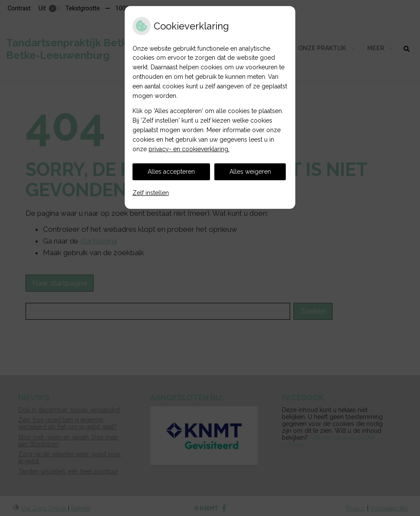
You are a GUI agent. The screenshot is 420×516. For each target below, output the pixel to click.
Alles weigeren (250, 172)
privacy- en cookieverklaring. (189, 149)
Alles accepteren (171, 172)
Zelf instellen (151, 193)
